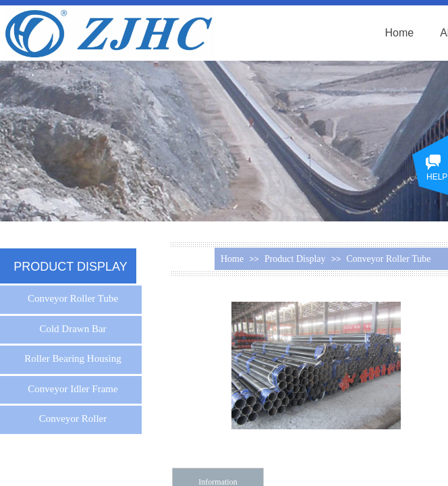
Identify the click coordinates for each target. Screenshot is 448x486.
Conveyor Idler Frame (73, 389)
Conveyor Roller (73, 418)
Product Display (295, 259)
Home (400, 33)
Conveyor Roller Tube (388, 259)
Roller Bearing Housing (73, 358)
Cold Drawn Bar (73, 329)
